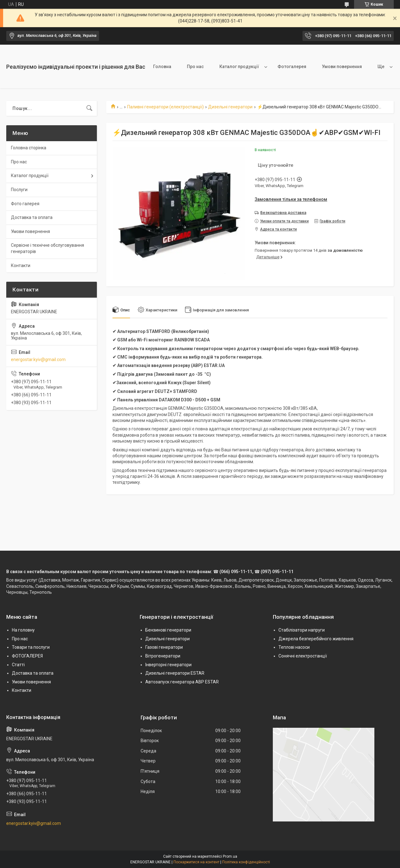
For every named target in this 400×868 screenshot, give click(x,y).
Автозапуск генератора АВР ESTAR (182, 682)
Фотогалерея (292, 67)
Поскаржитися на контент (196, 862)
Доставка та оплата (32, 217)
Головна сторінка (29, 148)
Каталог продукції (239, 67)
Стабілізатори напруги (302, 630)
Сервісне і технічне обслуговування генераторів (47, 248)
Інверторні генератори (168, 665)
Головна (162, 67)
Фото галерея (25, 204)
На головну (23, 630)
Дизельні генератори (230, 107)
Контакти (21, 265)
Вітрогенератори (163, 656)
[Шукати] (89, 108)
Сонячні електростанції (303, 656)
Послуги (19, 190)
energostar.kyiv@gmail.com (38, 360)
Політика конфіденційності (246, 862)
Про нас (195, 67)
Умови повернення (342, 67)
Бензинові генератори (168, 630)
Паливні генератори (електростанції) (165, 107)
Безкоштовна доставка (283, 213)
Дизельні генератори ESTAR (175, 673)
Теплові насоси (294, 647)
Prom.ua (230, 856)
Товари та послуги (31, 647)
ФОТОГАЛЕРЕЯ (27, 656)
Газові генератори (164, 647)
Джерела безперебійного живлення (316, 639)
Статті (18, 665)
